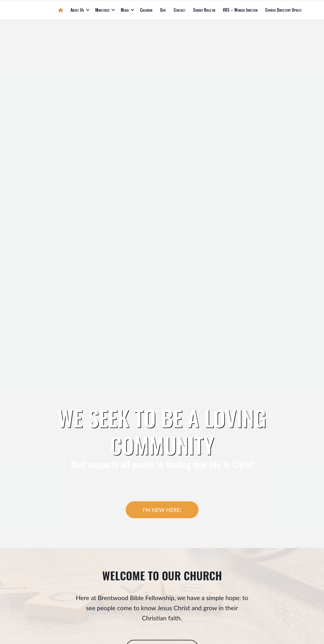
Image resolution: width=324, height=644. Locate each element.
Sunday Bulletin (204, 10)
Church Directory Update (283, 10)
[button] (88, 10)
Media (125, 10)
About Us (77, 10)
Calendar (146, 10)
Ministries (102, 10)
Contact (180, 10)
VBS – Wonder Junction (240, 10)
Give (163, 10)
